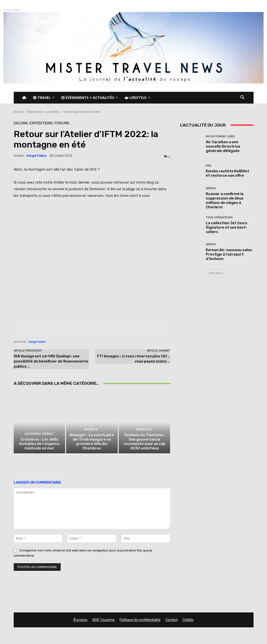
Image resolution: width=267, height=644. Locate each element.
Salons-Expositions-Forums (82, 112)
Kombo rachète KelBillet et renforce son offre (227, 173)
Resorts (91, 429)
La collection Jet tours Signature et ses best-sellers (227, 227)
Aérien (211, 188)
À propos (80, 620)
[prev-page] (17, 461)
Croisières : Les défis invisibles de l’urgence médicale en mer (39, 444)
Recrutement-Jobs (220, 136)
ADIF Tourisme (104, 620)
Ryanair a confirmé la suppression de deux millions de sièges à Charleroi (225, 200)
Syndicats (144, 429)
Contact (172, 620)
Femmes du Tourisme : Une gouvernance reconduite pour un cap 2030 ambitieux (145, 442)
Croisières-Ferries (39, 434)
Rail (209, 166)
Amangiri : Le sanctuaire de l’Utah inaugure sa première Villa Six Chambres (92, 442)
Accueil (19, 112)
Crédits (188, 620)
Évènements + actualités (43, 112)
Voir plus (217, 273)
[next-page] (25, 461)
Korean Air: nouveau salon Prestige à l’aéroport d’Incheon (229, 254)
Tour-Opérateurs (219, 217)
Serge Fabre (36, 156)
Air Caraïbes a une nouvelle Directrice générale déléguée (223, 146)
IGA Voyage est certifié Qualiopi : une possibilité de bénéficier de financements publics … (51, 361)
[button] (243, 98)
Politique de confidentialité (140, 620)
